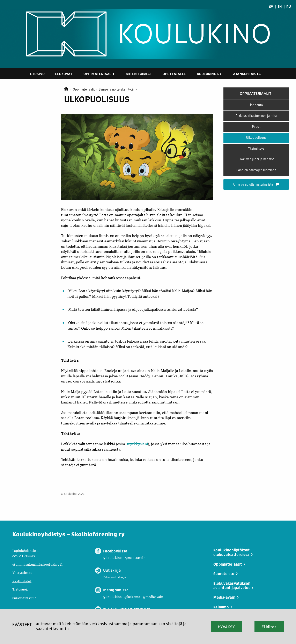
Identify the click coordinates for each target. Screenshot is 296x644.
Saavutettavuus (24, 598)
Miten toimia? (139, 74)
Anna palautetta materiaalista (256, 185)
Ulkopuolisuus (256, 138)
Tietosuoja (20, 589)
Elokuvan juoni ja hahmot (256, 159)
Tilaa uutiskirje (114, 577)
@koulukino (112, 557)
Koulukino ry (210, 74)
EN (280, 7)
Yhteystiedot (22, 573)
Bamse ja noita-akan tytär (118, 90)
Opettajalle (174, 74)
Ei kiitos (269, 627)
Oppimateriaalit (99, 74)
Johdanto (256, 105)
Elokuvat (64, 74)
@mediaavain (135, 557)
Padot (256, 127)
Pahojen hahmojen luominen (256, 170)
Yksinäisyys (256, 149)
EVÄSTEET (22, 625)
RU (289, 7)
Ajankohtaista (247, 74)
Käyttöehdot (22, 581)
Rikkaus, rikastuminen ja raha (256, 116)
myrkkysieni (138, 444)
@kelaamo (132, 597)
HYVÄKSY (226, 627)
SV (271, 7)
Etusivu (37, 74)
